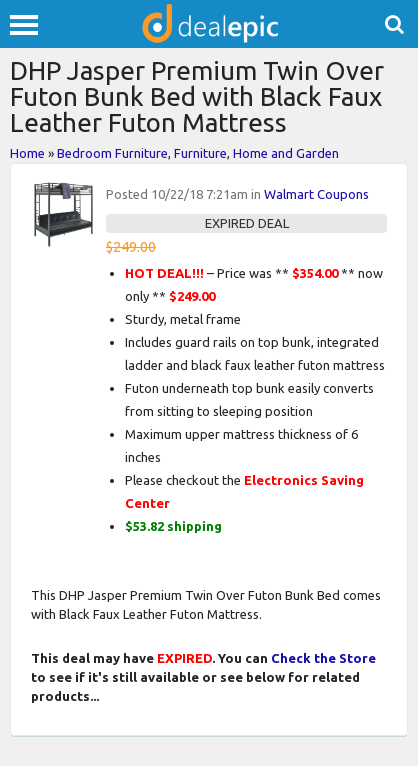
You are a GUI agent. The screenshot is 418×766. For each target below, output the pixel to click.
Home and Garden (286, 153)
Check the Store (323, 658)
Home (27, 153)
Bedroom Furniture (112, 153)
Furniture (200, 153)
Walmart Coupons (316, 194)
